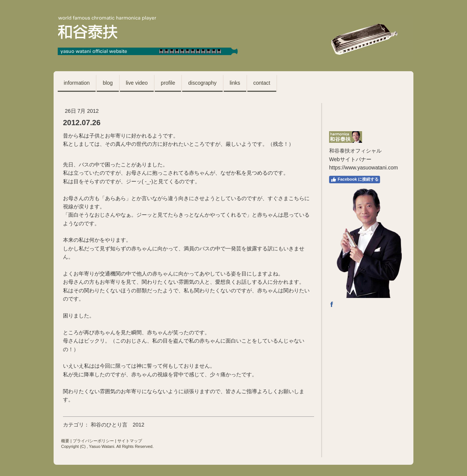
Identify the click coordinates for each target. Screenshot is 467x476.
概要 (65, 441)
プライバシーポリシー (93, 441)
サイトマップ (130, 441)
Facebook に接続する (355, 180)
